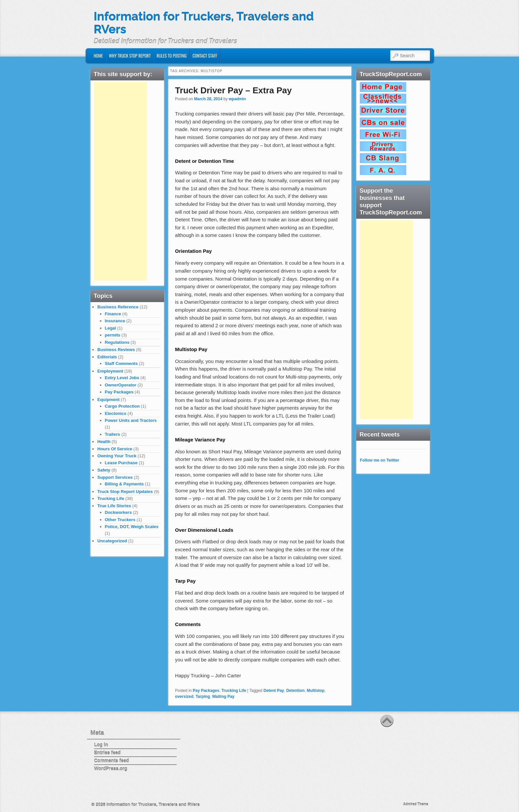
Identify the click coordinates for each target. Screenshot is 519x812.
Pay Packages (206, 691)
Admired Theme (416, 804)
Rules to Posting (171, 56)
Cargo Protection (122, 406)
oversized (184, 697)
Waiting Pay (223, 697)
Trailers (113, 434)
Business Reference (118, 307)
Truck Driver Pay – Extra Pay (234, 90)
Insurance (115, 321)
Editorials (107, 357)
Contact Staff (205, 56)
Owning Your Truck (117, 456)
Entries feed (107, 753)
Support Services (115, 477)
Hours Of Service (115, 449)
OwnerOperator (121, 385)
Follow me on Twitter (379, 460)
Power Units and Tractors (131, 420)
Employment (110, 371)
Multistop (316, 691)
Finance (113, 314)
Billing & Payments (124, 484)
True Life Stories (114, 506)
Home (98, 56)
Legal (111, 328)
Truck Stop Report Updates (125, 492)
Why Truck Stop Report (130, 56)
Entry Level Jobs (122, 378)
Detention (295, 691)
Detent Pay (274, 691)
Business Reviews (116, 350)
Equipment (108, 400)
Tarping (203, 697)
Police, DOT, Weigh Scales (132, 527)
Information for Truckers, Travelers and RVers (204, 23)
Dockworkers (118, 512)
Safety (104, 470)
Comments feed (111, 761)
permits (113, 335)
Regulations (117, 342)
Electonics (116, 413)
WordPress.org (111, 769)
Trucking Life (234, 691)
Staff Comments (121, 363)
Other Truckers (120, 520)
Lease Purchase (121, 463)
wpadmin (237, 99)
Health (104, 442)
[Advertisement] (120, 181)
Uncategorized (112, 541)
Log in (101, 745)
